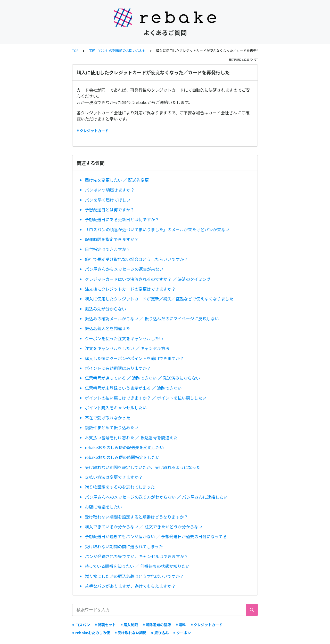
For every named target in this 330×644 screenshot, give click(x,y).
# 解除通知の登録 (157, 625)
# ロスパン (81, 625)
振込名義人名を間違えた (108, 328)
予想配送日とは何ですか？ (110, 210)
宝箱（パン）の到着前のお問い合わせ (117, 50)
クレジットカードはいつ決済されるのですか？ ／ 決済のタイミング (148, 279)
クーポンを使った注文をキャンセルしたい (124, 338)
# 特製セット (105, 625)
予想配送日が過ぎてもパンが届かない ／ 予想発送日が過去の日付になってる (156, 536)
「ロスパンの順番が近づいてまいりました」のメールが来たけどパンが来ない (157, 229)
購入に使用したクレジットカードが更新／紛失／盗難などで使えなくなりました (159, 299)
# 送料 (181, 625)
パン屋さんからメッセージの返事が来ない (124, 269)
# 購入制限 (129, 625)
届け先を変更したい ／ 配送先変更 (117, 180)
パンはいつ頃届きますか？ (110, 190)
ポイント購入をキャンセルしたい (116, 408)
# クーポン (182, 633)
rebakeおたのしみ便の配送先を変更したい (124, 447)
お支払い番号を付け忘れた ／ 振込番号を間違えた (131, 438)
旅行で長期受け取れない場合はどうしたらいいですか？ (136, 259)
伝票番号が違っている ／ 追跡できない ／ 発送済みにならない (142, 378)
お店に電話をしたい (103, 507)
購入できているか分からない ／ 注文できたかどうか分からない (144, 527)
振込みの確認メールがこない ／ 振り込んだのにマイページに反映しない (152, 319)
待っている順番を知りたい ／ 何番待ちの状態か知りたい (137, 566)
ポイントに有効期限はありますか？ (118, 368)
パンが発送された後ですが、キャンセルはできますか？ (137, 556)
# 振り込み (160, 633)
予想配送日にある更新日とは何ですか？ (122, 219)
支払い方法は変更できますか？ (114, 477)
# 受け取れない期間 (130, 633)
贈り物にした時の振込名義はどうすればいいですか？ (134, 576)
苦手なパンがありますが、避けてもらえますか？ (130, 586)
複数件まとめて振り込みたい (112, 427)
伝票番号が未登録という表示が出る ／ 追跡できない (133, 388)
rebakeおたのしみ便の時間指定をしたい (122, 457)
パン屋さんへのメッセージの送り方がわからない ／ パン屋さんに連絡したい (156, 497)
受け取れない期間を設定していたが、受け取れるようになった (143, 467)
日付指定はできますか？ (108, 249)
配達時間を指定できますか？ (112, 239)
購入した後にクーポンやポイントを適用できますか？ (134, 358)
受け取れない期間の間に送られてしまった (124, 546)
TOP (75, 50)
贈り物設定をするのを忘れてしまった (120, 487)
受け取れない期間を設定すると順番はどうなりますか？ (136, 517)
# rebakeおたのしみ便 (91, 633)
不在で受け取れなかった (108, 418)
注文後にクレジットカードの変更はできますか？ (130, 289)
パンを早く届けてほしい (108, 200)
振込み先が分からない (105, 309)
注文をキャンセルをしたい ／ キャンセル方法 (127, 348)
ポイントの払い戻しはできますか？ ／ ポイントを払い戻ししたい (146, 398)
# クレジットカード (93, 131)
